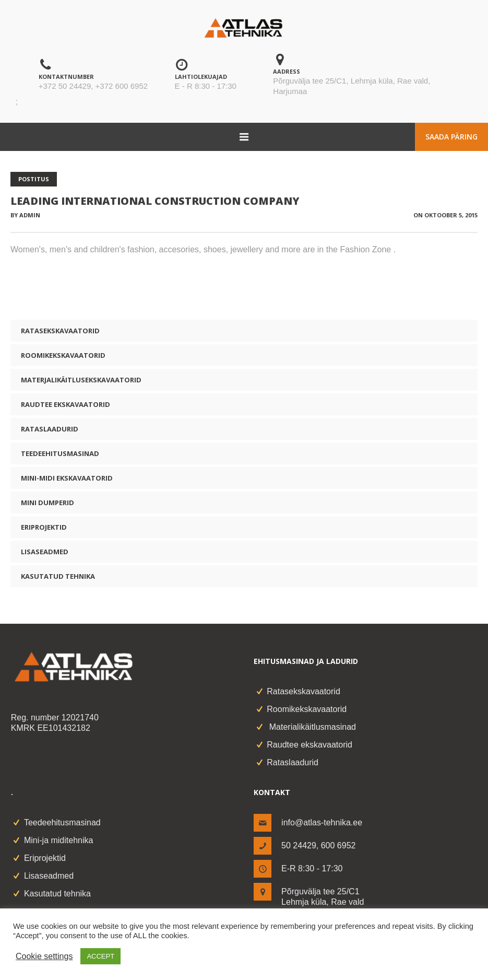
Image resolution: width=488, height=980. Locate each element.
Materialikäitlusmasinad (311, 727)
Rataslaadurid (50, 429)
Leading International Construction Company (155, 201)
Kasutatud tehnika (58, 576)
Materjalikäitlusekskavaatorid (81, 380)
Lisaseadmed (45, 552)
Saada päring (451, 137)
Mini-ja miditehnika (59, 840)
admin (30, 215)
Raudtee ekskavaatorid (66, 404)
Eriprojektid (44, 527)
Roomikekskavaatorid (63, 355)
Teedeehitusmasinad (60, 453)
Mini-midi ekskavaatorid (67, 478)
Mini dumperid (47, 503)
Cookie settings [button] (44, 956)
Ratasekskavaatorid (60, 331)
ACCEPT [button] (100, 956)
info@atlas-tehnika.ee (322, 822)
